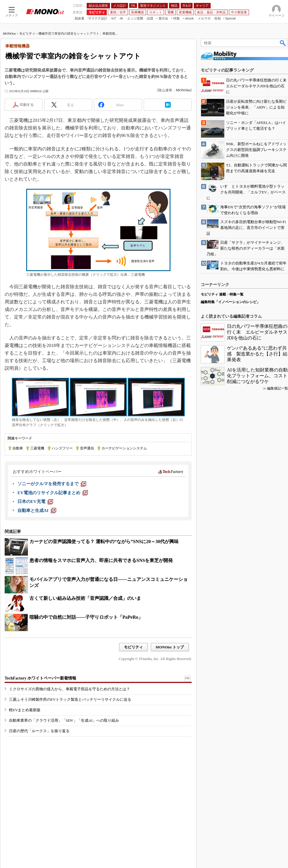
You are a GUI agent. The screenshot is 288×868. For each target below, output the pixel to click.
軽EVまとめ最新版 (25, 710)
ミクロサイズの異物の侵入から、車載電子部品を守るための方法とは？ (70, 689)
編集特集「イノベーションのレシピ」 (230, 302)
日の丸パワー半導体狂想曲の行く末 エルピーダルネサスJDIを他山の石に (257, 332)
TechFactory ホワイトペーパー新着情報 (40, 678)
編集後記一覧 (278, 388)
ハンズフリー (62, 448)
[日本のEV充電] (35, 501)
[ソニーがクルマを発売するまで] (52, 484)
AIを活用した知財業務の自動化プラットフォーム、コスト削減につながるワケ (257, 376)
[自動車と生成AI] (37, 511)
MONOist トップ (170, 647)
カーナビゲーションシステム (124, 448)
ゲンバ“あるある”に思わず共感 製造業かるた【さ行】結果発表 (257, 354)
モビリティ (27, 33)
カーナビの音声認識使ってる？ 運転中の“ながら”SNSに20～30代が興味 (104, 541)
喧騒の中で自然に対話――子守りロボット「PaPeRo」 (86, 617)
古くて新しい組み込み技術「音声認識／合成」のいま (85, 598)
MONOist (9, 33)
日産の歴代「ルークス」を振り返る (39, 731)
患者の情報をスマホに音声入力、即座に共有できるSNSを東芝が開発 (101, 560)
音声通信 (87, 448)
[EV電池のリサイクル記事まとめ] (53, 493)
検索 (283, 43)
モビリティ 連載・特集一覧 (222, 294)
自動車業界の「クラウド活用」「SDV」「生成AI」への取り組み (64, 720)
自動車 (18, 448)
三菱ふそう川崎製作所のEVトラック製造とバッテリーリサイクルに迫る (70, 699)
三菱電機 (37, 448)
